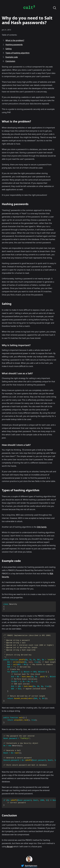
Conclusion (10, 61)
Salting (9, 49)
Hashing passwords (14, 45)
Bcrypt (10, 847)
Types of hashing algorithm (18, 53)
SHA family (42, 527)
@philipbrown (31, 866)
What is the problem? (15, 40)
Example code (12, 57)
